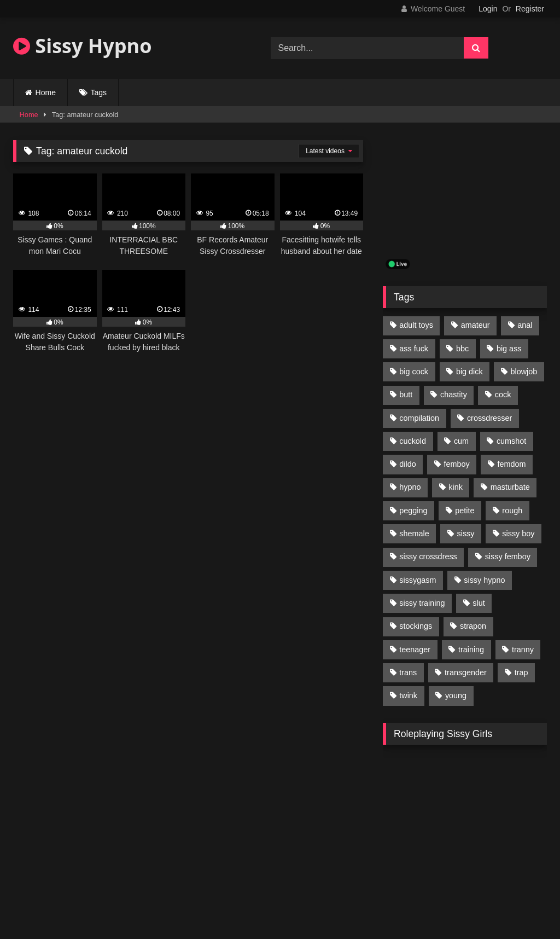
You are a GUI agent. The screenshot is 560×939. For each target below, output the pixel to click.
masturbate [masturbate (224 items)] (510, 487)
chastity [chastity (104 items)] (454, 395)
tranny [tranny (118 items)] (523, 650)
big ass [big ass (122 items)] (509, 349)
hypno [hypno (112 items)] (410, 487)
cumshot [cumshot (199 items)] (511, 441)
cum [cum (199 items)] (461, 441)
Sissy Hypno (83, 46)
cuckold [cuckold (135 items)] (413, 441)
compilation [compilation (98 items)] (419, 418)
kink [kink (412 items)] (456, 487)
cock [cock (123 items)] (503, 395)
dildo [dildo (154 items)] (407, 464)
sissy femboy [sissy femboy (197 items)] (508, 557)
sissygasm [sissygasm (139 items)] (418, 580)
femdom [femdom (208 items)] (512, 464)
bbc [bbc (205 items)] (462, 349)
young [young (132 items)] (456, 695)
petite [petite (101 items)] (465, 511)
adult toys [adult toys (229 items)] (416, 325)
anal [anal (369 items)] (525, 325)
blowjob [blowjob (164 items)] (524, 372)
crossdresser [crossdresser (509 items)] (489, 418)
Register (530, 9)
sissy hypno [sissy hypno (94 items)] (484, 580)
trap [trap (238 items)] (521, 673)
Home (46, 92)
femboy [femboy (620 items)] (457, 464)
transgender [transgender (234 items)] (466, 673)
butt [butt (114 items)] (406, 395)
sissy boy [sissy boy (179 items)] (518, 534)
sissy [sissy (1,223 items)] (466, 534)
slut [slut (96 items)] (479, 603)
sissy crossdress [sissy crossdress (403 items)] (428, 557)
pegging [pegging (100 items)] (413, 511)
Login (488, 9)
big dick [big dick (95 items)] (469, 372)
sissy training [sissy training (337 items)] (422, 603)
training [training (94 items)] (471, 650)
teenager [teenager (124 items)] (415, 650)
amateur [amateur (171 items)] (476, 325)
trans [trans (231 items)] (408, 673)
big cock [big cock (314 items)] (414, 372)
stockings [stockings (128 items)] (416, 626)
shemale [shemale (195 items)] (414, 534)
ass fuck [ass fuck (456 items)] (414, 349)
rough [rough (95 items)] (512, 511)
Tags (99, 92)
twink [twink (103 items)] (408, 695)
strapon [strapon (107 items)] (473, 626)
